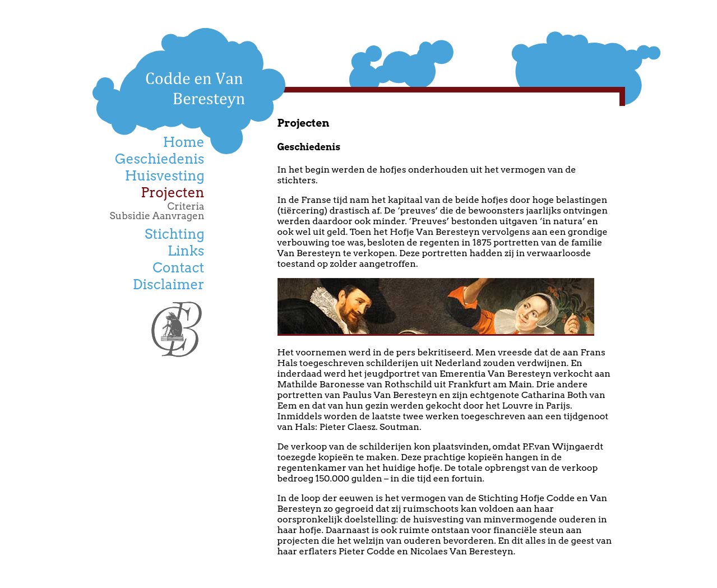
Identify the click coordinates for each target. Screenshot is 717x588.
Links (186, 251)
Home (184, 142)
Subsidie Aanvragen (157, 216)
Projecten (172, 193)
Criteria (186, 206)
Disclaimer (169, 284)
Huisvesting (165, 176)
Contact (178, 268)
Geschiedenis (160, 159)
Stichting (174, 234)
